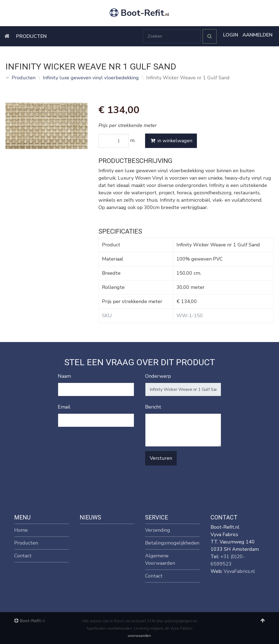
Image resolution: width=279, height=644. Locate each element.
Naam (64, 376)
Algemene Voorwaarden (160, 559)
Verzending (158, 530)
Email (64, 407)
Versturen (161, 458)
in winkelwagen (171, 141)
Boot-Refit (139, 13)
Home (21, 530)
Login (231, 35)
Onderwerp (158, 376)
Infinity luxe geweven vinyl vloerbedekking (91, 78)
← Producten (20, 78)
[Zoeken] (172, 36)
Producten (31, 36)
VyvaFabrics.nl (239, 571)
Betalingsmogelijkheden (172, 543)
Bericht (153, 407)
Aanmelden (257, 35)
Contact (23, 556)
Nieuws (90, 517)
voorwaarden (139, 636)
